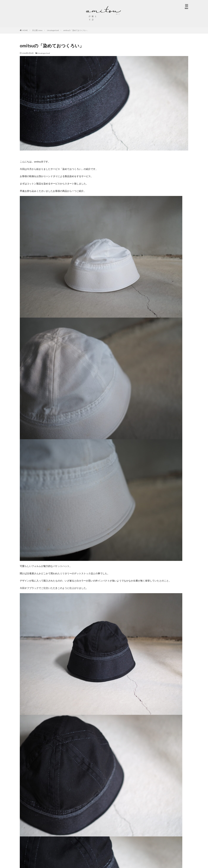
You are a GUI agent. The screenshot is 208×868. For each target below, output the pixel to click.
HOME (25, 30)
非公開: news (37, 30)
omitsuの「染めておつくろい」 (76, 30)
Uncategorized (53, 30)
